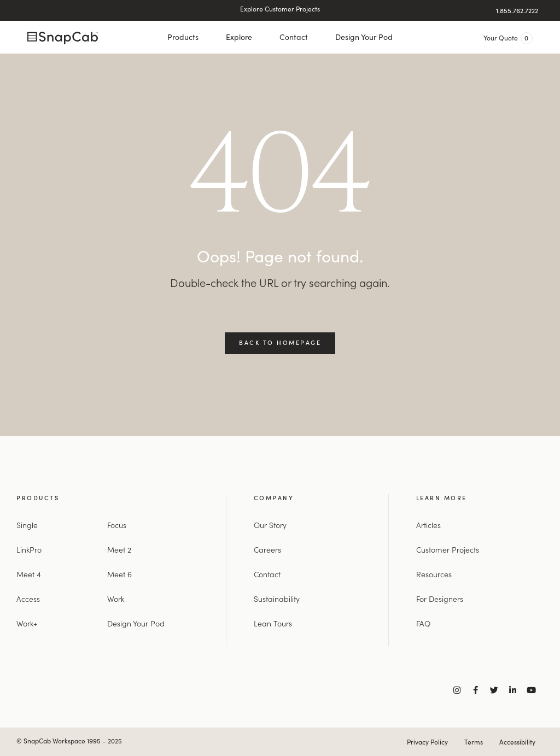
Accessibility (517, 742)
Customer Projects (448, 549)
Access (28, 599)
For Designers (440, 599)
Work (116, 599)
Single (27, 525)
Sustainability (277, 599)
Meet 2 (119, 549)
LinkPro (29, 549)
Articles (428, 525)
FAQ (423, 623)
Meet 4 (29, 574)
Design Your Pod (364, 37)
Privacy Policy (427, 742)
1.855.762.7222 (517, 10)
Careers (267, 549)
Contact (294, 37)
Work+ (27, 623)
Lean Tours (273, 623)
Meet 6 (119, 574)
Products (183, 37)
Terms (474, 742)
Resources (434, 574)
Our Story (270, 525)
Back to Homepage (280, 342)
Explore (239, 37)
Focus (117, 525)
